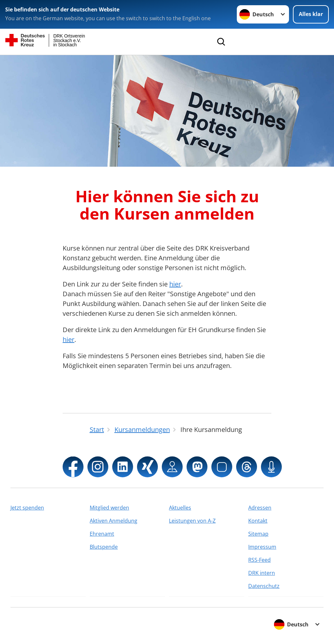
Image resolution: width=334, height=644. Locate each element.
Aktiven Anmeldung (114, 521)
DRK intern (262, 573)
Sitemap (258, 534)
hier (175, 284)
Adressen (260, 508)
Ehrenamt (102, 534)
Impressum (262, 547)
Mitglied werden (109, 508)
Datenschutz (264, 586)
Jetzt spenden (27, 508)
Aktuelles (180, 508)
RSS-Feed (259, 560)
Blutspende (104, 547)
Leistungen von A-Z (192, 521)
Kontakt (258, 521)
